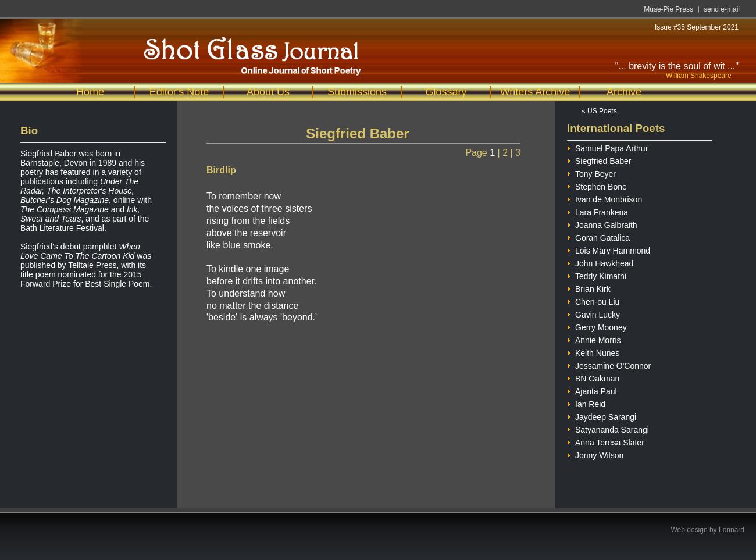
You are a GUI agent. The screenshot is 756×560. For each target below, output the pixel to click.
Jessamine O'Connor (609, 364)
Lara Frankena (598, 211)
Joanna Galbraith (602, 224)
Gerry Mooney (597, 326)
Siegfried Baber (599, 160)
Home (90, 92)
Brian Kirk (589, 288)
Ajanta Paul (592, 390)
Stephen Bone (597, 185)
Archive (624, 92)
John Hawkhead (600, 262)
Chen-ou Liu (593, 300)
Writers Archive (535, 92)
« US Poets (599, 111)
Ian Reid (586, 403)
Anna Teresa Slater (606, 441)
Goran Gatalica (598, 236)
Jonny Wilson (595, 454)
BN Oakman (593, 377)
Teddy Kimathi (597, 275)
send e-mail (722, 9)
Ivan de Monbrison (605, 198)
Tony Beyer (591, 172)
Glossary (446, 92)
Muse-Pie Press (668, 9)
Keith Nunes (593, 352)
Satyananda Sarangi (608, 428)
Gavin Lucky (593, 313)
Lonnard (732, 530)
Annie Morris (594, 339)
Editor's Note (179, 92)
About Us (268, 92)
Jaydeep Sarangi (602, 415)
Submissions (357, 92)
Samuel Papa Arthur (607, 147)
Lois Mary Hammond (609, 249)
